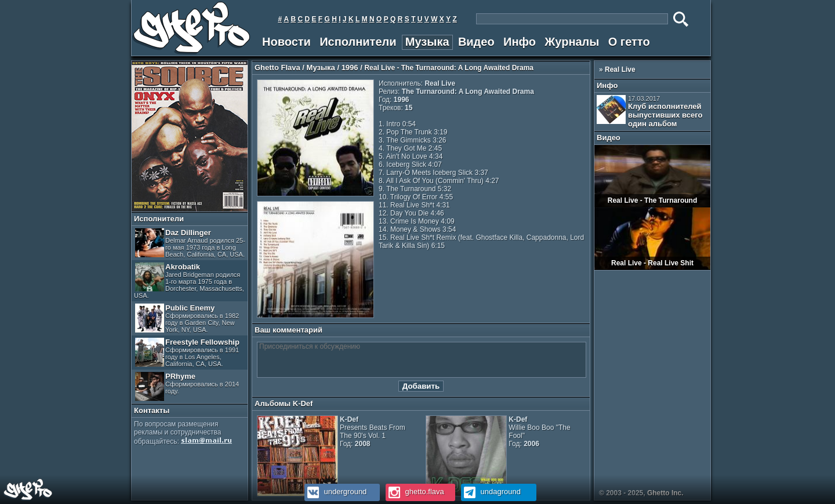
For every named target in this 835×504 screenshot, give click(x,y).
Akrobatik (189, 281)
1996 (350, 67)
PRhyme (187, 386)
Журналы (572, 42)
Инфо (520, 42)
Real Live (620, 70)
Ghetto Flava (277, 67)
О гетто (629, 42)
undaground (491, 492)
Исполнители (358, 42)
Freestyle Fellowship (187, 353)
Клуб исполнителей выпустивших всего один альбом (649, 112)
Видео (476, 42)
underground (335, 492)
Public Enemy (187, 318)
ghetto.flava (415, 492)
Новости (286, 42)
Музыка (427, 42)
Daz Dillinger (190, 243)
